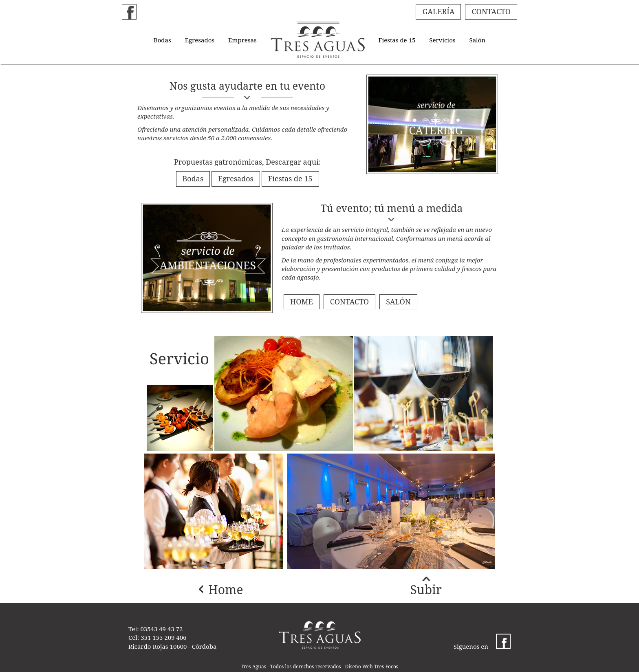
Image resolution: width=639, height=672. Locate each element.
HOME (302, 302)
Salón (477, 40)
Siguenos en (482, 646)
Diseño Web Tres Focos (372, 666)
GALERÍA (438, 11)
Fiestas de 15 (397, 40)
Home (226, 589)
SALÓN (398, 302)
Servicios (442, 40)
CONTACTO (491, 11)
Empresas (242, 40)
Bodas (162, 40)
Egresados (200, 40)
